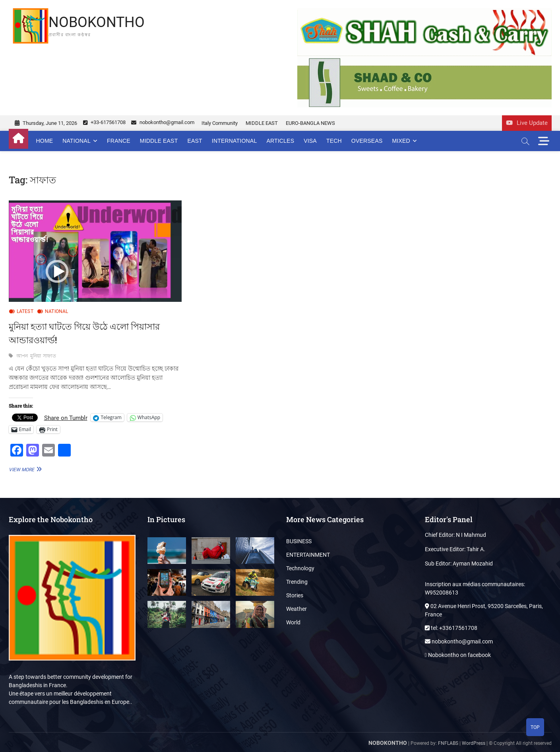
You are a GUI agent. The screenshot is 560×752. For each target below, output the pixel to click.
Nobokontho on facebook (458, 655)
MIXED (401, 141)
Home (45, 141)
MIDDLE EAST (262, 123)
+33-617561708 (104, 122)
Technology (300, 568)
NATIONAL (77, 141)
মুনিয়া (36, 356)
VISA (310, 141)
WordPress (474, 743)
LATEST (25, 311)
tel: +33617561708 (451, 628)
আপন (22, 356)
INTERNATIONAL (234, 141)
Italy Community (220, 123)
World (293, 622)
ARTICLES (280, 141)
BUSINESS (299, 541)
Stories (295, 595)
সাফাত (49, 356)
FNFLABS (448, 743)
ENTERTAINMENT (308, 555)
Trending (297, 582)
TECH (334, 141)
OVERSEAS (367, 141)
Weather (296, 609)
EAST (195, 141)
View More (24, 469)
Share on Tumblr (66, 418)
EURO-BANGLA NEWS (310, 123)
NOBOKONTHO (97, 22)
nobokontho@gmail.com (163, 122)
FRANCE (119, 141)
